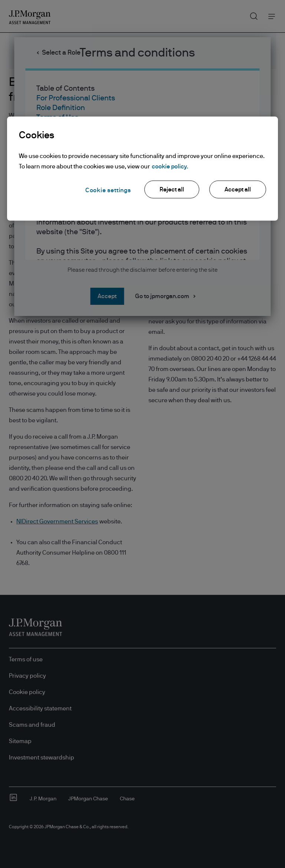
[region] (142, 169)
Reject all (172, 190)
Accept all (238, 190)
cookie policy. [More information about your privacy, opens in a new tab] (170, 167)
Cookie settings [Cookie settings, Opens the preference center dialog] (108, 190)
